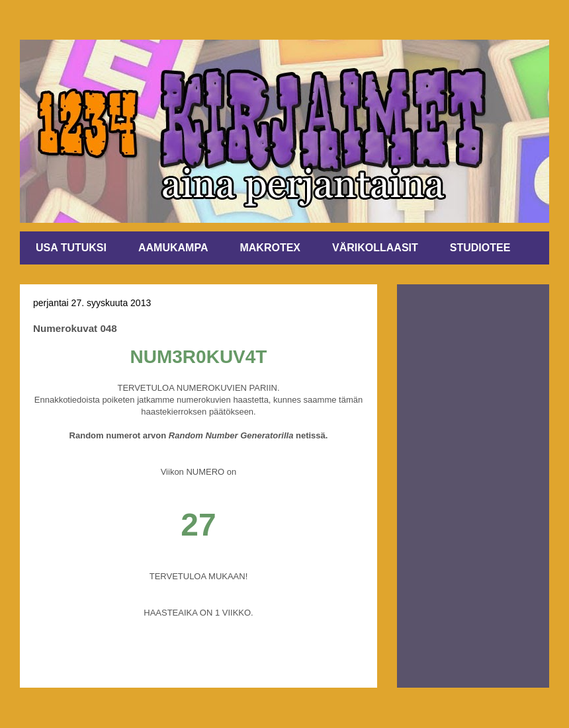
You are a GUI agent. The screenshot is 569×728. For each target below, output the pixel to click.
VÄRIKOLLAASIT (375, 248)
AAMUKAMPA (173, 248)
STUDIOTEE (480, 248)
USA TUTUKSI (71, 248)
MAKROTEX (270, 248)
